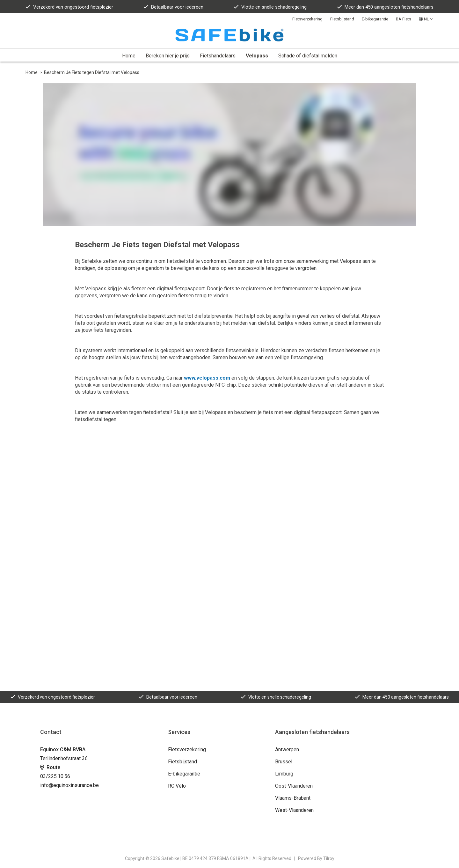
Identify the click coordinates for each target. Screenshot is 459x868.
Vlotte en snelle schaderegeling (270, 7)
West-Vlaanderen (294, 810)
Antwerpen (287, 749)
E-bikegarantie (375, 19)
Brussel (284, 762)
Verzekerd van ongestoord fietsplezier (69, 7)
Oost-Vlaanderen (294, 786)
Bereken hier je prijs (168, 56)
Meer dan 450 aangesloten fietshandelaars (385, 7)
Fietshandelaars (218, 56)
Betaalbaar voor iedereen (173, 7)
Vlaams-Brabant (293, 798)
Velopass (257, 56)
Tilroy (329, 858)
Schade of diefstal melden (308, 56)
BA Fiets (404, 19)
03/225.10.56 (55, 776)
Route (50, 767)
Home (129, 56)
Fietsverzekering (307, 19)
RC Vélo (177, 786)
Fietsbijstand (342, 19)
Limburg (284, 774)
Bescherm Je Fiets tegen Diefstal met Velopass (92, 72)
